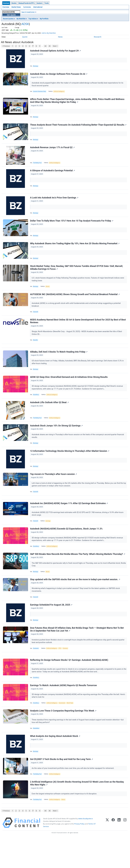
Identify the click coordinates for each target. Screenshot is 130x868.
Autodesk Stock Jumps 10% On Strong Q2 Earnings (57, 440)
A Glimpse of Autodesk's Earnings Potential (53, 175)
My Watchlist (21, 19)
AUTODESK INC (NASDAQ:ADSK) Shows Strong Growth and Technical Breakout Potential (75, 304)
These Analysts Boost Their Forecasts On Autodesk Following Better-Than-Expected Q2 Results (78, 128)
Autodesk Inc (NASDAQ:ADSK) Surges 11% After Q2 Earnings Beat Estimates (69, 522)
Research (98, 37)
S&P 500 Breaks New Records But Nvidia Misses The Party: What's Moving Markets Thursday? (78, 574)
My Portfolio (44, 19)
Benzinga (36, 66)
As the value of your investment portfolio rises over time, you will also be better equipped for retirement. (73, 796)
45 (50, 46)
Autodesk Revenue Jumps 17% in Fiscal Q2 (53, 151)
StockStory (37, 408)
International (38, 7)
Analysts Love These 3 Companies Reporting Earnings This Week (63, 737)
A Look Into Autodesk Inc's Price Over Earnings (54, 204)
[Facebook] (113, 853)
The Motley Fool (38, 166)
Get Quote (11, 15)
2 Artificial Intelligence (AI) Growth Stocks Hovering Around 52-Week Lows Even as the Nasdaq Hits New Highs (77, 812)
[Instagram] (125, 853)
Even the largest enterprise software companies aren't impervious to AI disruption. (65, 823)
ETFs (62, 671)
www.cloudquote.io (86, 849)
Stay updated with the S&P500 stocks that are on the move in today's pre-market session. (75, 601)
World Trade (72, 729)
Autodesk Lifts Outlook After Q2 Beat (50, 417)
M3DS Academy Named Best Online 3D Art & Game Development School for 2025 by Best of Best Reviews (78, 332)
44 (45, 46)
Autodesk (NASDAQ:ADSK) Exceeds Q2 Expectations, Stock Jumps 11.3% (67, 548)
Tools (47, 3)
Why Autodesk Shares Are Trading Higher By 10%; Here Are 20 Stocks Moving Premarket (75, 251)
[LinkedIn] (119, 853)
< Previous (6, 46)
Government (64, 729)
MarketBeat (37, 755)
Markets (6, 3)
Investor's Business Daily (40, 93)
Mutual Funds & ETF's (26, 3)
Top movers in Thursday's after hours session (54, 491)
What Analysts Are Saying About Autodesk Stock (55, 763)
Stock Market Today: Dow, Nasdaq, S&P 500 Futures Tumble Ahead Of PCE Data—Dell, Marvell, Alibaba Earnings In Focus (77, 276)
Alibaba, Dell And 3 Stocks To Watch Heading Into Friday (59, 364)
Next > (55, 46)
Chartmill (36, 322)
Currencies (27, 7)
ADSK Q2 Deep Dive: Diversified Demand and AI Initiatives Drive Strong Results (69, 390)
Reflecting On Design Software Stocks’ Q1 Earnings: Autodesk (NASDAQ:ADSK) (69, 684)
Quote (25, 37)
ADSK (25, 24)
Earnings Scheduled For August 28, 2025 (51, 627)
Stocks (14, 3)
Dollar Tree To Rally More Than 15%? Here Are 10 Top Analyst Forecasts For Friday (72, 227)
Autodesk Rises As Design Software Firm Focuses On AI (59, 75)
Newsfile (36, 351)
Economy (67, 671)
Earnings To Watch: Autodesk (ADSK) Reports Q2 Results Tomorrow (64, 711)
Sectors (39, 3)
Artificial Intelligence (60, 93)
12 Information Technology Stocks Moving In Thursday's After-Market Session (70, 467)
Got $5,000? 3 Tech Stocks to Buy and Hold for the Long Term (62, 787)
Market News (16, 7)
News (60, 37)
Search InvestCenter (28, 12)
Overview (6, 7)
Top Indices (33, 19)
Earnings (49, 539)
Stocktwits (36, 671)
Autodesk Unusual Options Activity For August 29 (56, 51)
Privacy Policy (79, 854)
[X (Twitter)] (107, 853)
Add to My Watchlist (53, 33)
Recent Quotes (8, 19)
